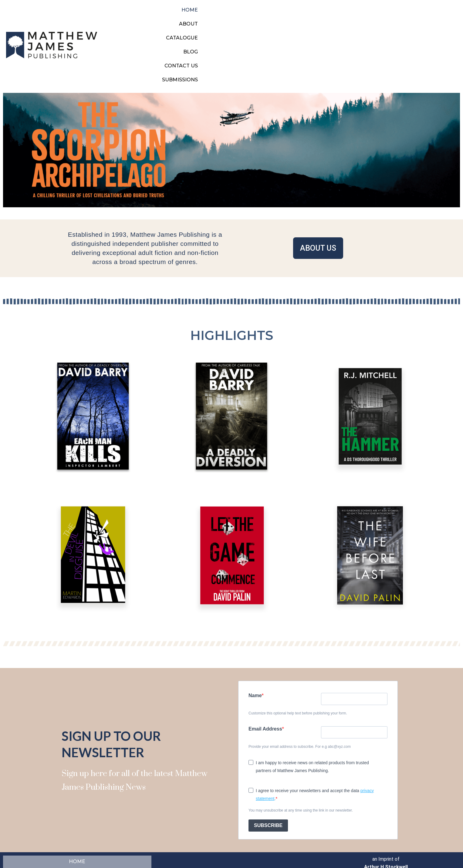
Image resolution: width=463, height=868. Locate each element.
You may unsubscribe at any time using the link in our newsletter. (301, 759)
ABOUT (294, 19)
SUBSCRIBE (268, 774)
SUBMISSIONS (438, 19)
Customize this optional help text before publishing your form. (298, 662)
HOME (267, 19)
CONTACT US (394, 19)
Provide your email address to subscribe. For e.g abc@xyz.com (300, 695)
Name (255, 644)
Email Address (265, 678)
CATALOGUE (328, 19)
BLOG (361, 19)
